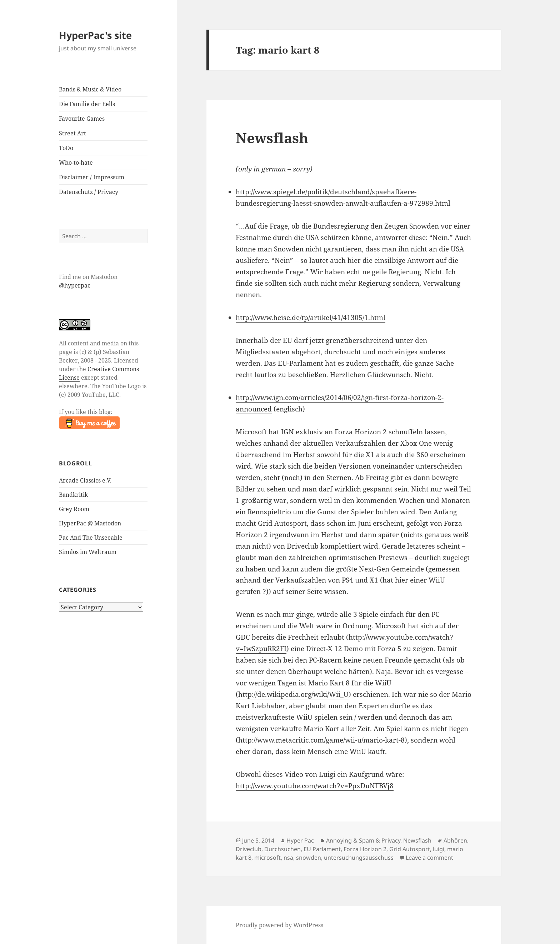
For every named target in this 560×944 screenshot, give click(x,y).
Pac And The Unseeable (91, 538)
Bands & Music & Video (90, 89)
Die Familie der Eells (87, 104)
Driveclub (249, 849)
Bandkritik (73, 495)
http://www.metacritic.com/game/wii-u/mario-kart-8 (321, 740)
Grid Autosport (410, 849)
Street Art (72, 133)
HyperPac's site (95, 35)
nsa (288, 858)
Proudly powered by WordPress (279, 925)
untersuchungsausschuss (359, 858)
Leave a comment (429, 858)
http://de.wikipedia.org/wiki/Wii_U (293, 694)
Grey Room (74, 509)
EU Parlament (322, 849)
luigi (439, 849)
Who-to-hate (76, 163)
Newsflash (272, 138)
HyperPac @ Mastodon (90, 523)
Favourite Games (82, 119)
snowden (309, 858)
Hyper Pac (300, 840)
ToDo (66, 148)
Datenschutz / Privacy (89, 192)
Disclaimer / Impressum (92, 177)
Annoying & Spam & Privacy (363, 840)
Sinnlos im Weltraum (88, 552)
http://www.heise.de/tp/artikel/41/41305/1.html (311, 318)
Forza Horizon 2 (365, 849)
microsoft (267, 858)
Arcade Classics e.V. (85, 480)
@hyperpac (75, 285)
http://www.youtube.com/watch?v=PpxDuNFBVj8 (315, 786)
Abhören (455, 840)
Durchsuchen (282, 849)
